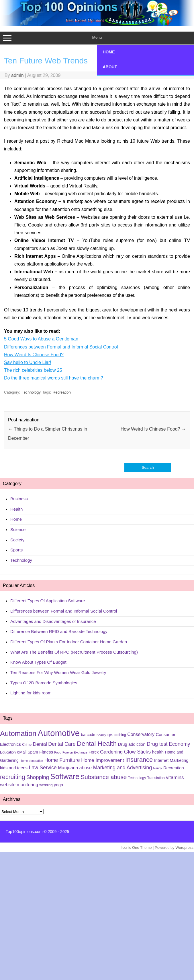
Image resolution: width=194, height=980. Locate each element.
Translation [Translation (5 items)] (156, 778)
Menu (97, 38)
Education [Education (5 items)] (8, 752)
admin (17, 75)
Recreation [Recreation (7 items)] (174, 768)
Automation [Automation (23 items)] (18, 733)
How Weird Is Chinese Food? (34, 355)
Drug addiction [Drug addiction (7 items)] (132, 744)
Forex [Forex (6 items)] (94, 752)
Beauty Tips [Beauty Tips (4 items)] (105, 735)
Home (16, 519)
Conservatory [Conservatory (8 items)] (141, 734)
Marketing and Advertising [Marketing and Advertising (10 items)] (123, 768)
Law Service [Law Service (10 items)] (43, 768)
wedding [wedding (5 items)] (46, 785)
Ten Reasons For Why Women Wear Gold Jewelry (58, 672)
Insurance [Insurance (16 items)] (139, 760)
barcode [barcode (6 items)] (88, 735)
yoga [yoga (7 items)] (58, 785)
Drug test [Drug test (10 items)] (157, 744)
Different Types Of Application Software (48, 601)
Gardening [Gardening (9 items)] (111, 752)
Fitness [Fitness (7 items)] (46, 752)
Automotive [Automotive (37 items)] (59, 733)
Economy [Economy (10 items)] (179, 744)
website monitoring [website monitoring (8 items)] (19, 785)
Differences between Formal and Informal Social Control (61, 347)
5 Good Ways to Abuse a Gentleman (41, 339)
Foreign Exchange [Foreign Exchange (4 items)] (75, 752)
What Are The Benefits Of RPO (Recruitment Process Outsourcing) (74, 652)
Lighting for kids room (31, 693)
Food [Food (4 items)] (58, 752)
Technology (31, 392)
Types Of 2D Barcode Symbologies (44, 683)
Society (17, 540)
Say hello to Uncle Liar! (28, 362)
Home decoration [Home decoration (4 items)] (31, 761)
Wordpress (184, 848)
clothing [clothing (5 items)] (120, 735)
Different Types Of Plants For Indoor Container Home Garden (69, 642)
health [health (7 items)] (158, 752)
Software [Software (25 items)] (65, 776)
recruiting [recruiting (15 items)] (12, 777)
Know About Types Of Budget (38, 662)
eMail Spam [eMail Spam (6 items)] (27, 752)
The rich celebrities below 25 (33, 370)
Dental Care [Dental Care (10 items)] (62, 744)
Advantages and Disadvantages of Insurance (53, 621)
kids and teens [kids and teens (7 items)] (14, 768)
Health (16, 509)
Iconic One (130, 848)
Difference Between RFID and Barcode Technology (59, 631)
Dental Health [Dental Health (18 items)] (97, 743)
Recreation (62, 392)
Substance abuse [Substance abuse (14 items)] (104, 777)
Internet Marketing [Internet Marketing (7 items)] (171, 760)
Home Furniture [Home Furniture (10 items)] (62, 760)
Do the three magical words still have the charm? (54, 378)
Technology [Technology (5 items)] (137, 778)
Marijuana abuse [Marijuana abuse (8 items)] (75, 768)
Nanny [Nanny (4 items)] (158, 768)
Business (19, 499)
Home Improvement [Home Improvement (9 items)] (102, 760)
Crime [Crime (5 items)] (27, 745)
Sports (16, 550)
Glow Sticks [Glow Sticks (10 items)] (137, 752)
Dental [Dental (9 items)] (40, 744)
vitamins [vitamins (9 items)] (175, 777)
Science (18, 529)
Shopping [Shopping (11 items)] (38, 777)
